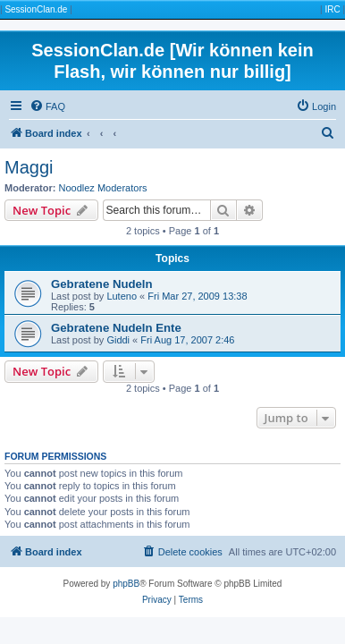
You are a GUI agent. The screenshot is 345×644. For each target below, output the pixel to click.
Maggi (29, 167)
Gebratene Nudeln (102, 284)
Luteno (122, 296)
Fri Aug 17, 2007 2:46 (187, 340)
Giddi (118, 340)
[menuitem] (47, 106)
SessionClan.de (36, 9)
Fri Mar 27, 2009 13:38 (197, 296)
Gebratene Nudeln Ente (116, 328)
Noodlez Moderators (103, 188)
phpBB (126, 584)
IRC (332, 9)
